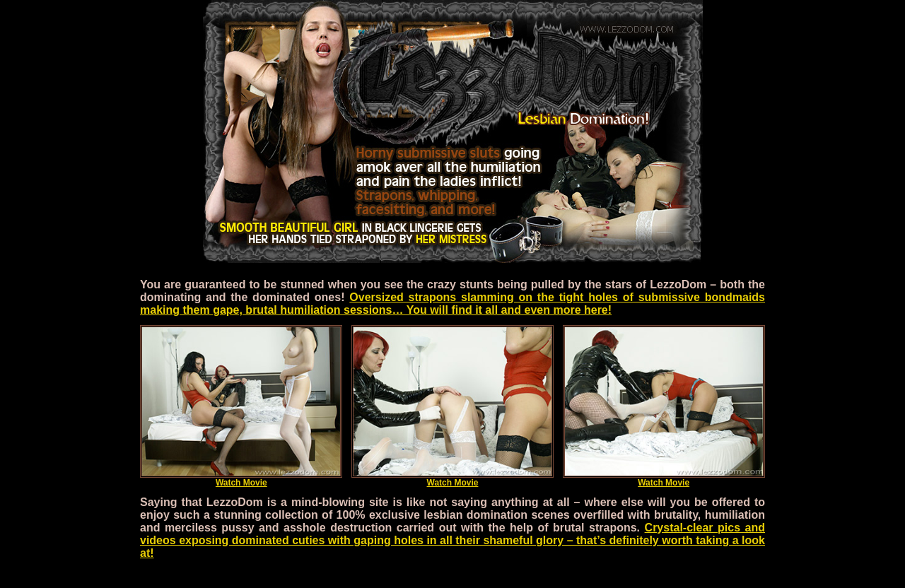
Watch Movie (241, 479)
